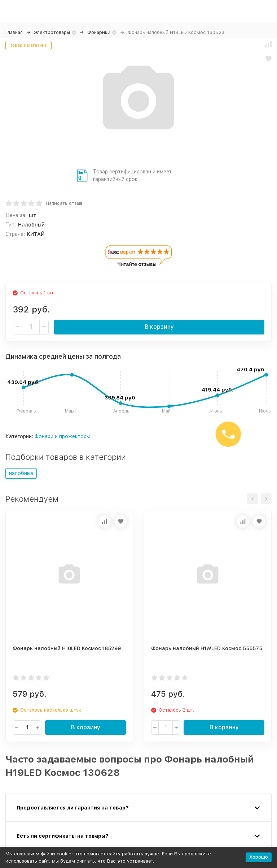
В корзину (159, 327)
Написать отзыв (64, 203)
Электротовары (52, 32)
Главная (14, 32)
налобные (21, 473)
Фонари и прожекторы (62, 436)
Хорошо (259, 857)
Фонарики (99, 32)
